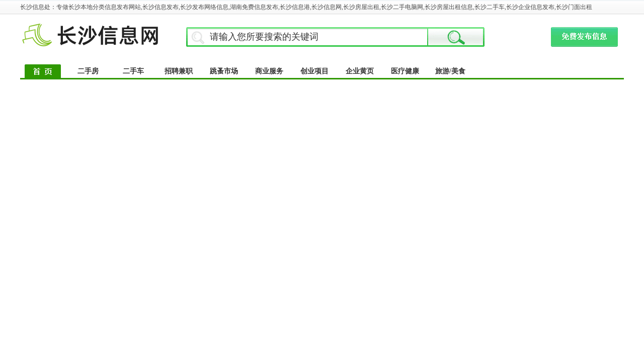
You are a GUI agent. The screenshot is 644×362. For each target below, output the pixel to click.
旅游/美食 (450, 71)
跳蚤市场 (224, 71)
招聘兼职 (179, 71)
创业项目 (314, 71)
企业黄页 (360, 71)
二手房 (88, 71)
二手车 (133, 71)
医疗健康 (405, 71)
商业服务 (269, 71)
